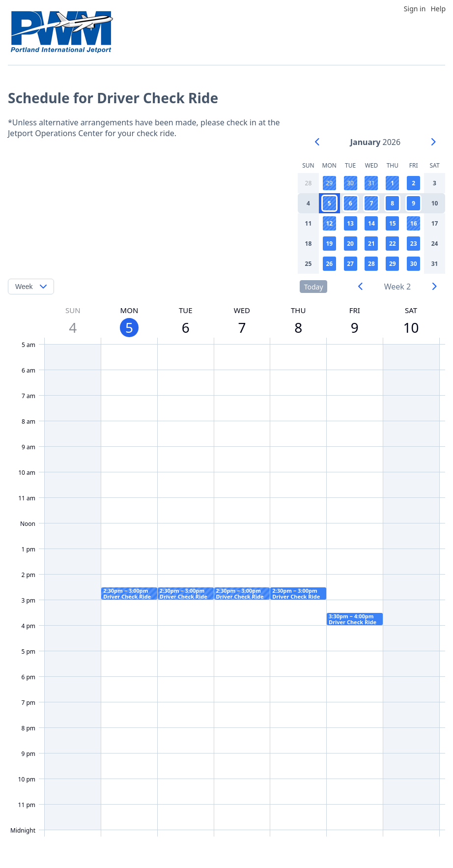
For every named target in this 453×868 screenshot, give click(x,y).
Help (439, 9)
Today (314, 287)
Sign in (415, 9)
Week (24, 287)
